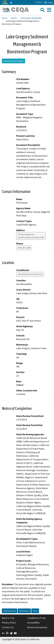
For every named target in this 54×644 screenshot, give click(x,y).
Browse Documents (37, 627)
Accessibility (33, 623)
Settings (48, 2)
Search (14, 18)
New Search (24, 611)
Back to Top (8, 618)
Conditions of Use (36, 618)
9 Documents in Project (13, 61)
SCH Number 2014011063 (31, 18)
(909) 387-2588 (24, 248)
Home (4, 18)
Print (35, 611)
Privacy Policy (9, 623)
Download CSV (10, 611)
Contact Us (39, 2)
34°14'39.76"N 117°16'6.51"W (30, 274)
